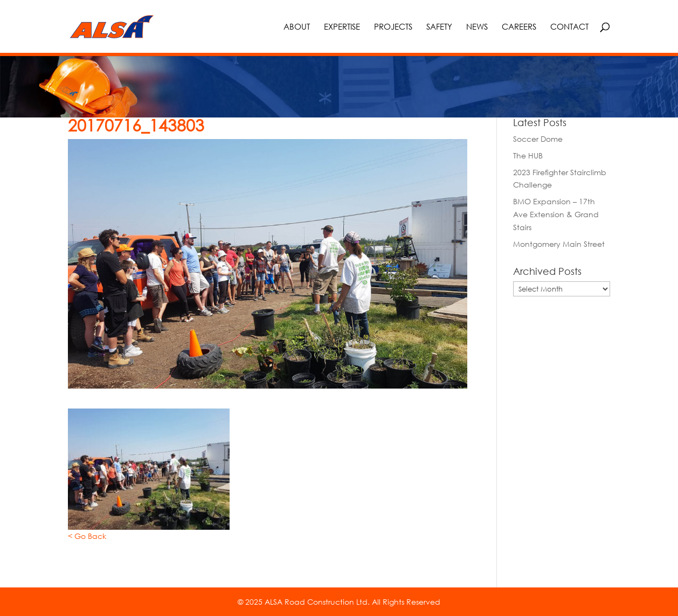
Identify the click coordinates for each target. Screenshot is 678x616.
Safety (439, 27)
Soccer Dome (538, 139)
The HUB (528, 155)
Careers (519, 27)
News (477, 27)
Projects (393, 27)
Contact (569, 27)
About (297, 27)
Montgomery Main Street (559, 244)
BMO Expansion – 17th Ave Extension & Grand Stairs (556, 214)
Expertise (342, 27)
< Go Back (87, 536)
